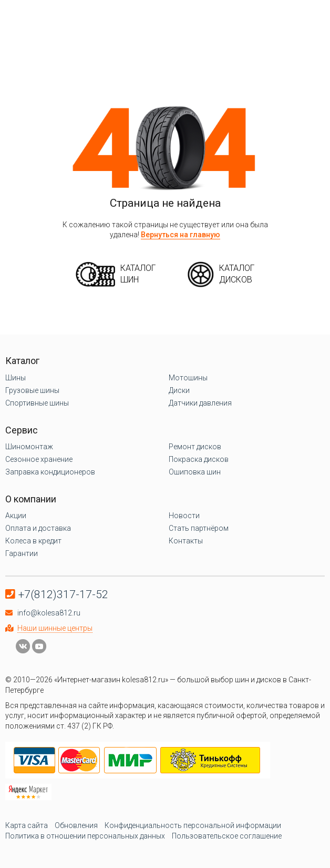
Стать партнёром (199, 528)
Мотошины (188, 378)
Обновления (76, 825)
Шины (16, 378)
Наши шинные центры (55, 628)
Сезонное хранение (39, 459)
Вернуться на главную (181, 235)
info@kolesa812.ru (49, 613)
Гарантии (22, 553)
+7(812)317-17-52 (63, 594)
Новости (184, 516)
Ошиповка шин (195, 472)
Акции (16, 516)
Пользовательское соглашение (227, 836)
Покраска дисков (199, 459)
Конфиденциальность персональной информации (193, 825)
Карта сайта (27, 825)
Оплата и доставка (38, 528)
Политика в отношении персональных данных (85, 836)
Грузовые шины (32, 390)
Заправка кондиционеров (50, 472)
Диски (179, 390)
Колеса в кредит (33, 541)
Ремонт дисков (195, 447)
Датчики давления (200, 403)
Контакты (186, 541)
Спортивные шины (37, 403)
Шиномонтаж (29, 447)
